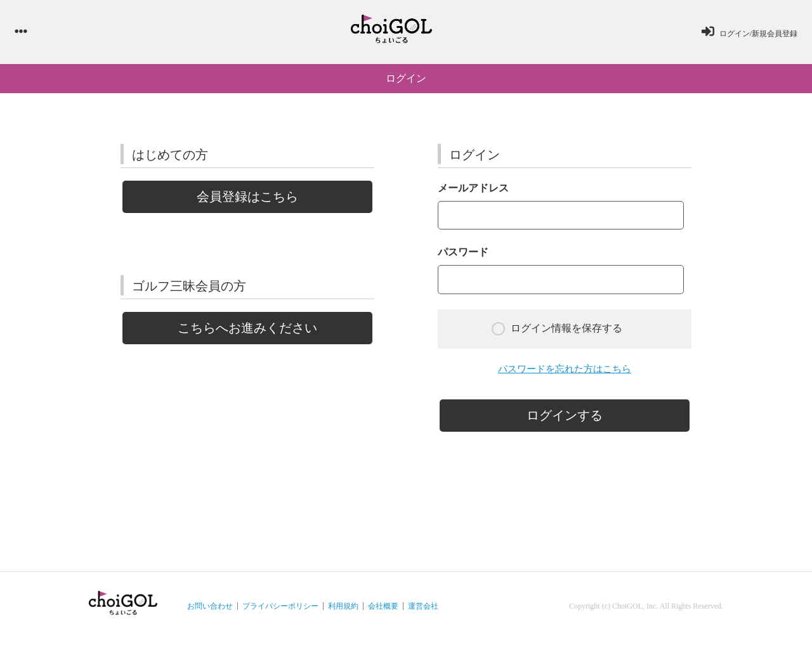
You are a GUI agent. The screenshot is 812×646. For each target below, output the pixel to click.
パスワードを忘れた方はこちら (565, 374)
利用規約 (343, 612)
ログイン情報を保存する (557, 334)
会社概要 (383, 612)
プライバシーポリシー (280, 612)
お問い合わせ (210, 612)
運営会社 (423, 612)
